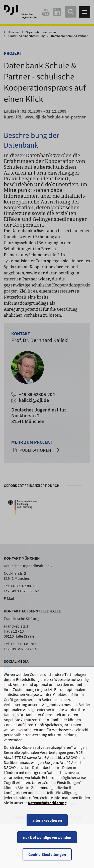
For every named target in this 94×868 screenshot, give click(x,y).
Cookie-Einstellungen (47, 859)
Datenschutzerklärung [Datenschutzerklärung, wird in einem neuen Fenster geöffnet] (47, 808)
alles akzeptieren (47, 825)
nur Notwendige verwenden (47, 842)
